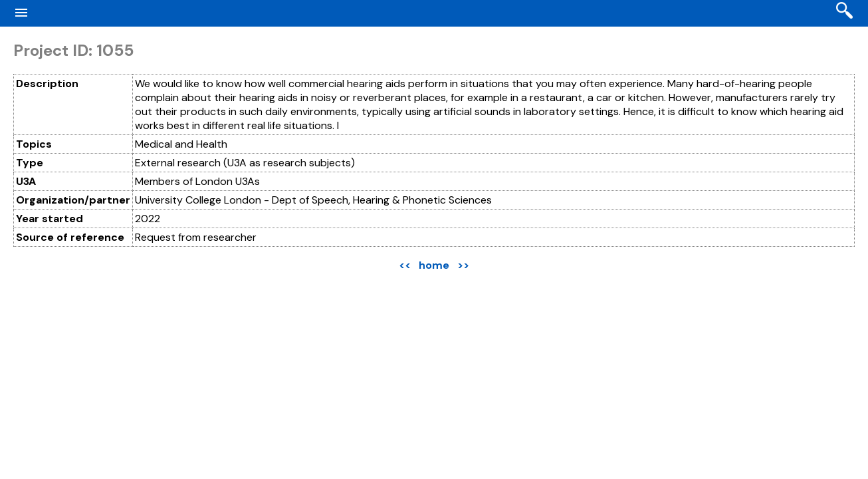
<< (405, 265)
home (434, 265)
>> (463, 265)
